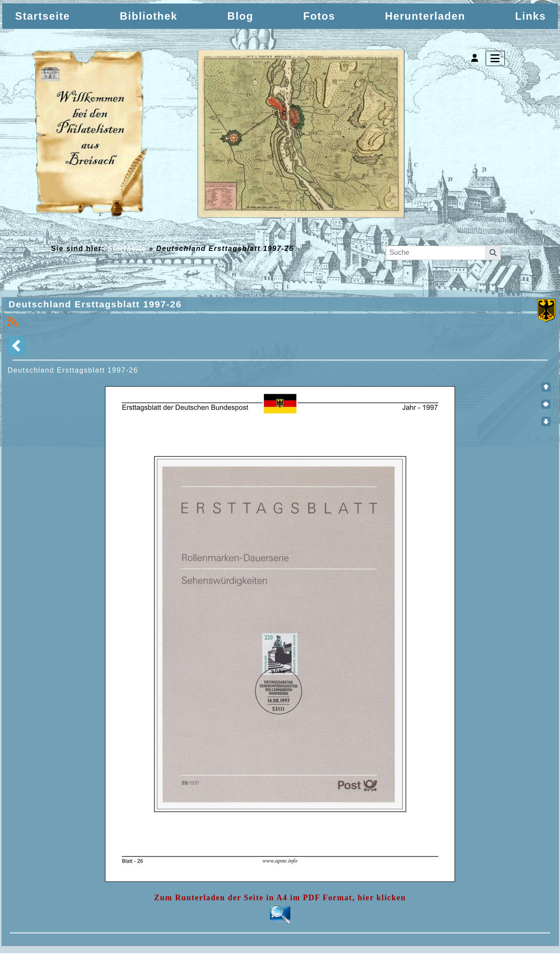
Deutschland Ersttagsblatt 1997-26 (97, 305)
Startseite (127, 248)
